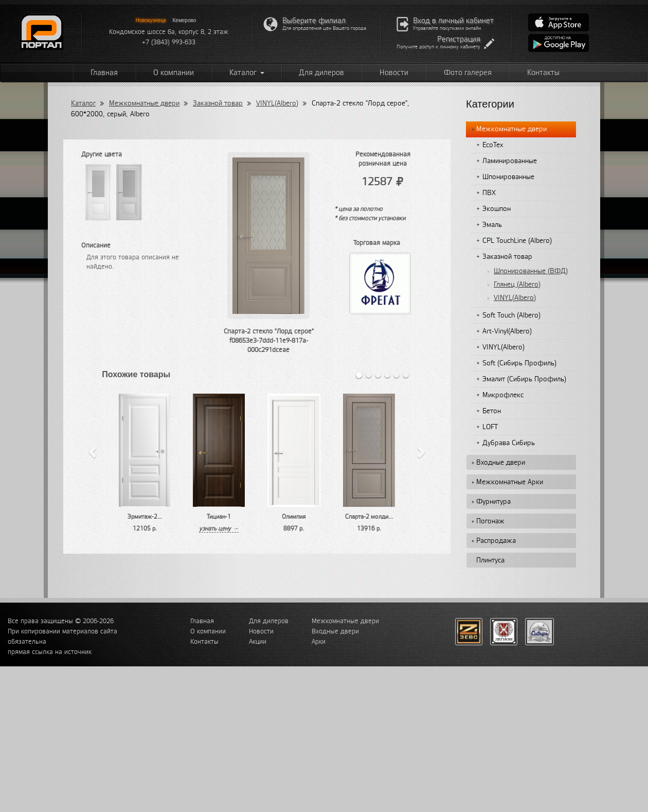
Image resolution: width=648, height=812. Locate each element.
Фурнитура (493, 502)
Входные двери (501, 463)
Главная (104, 73)
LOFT (490, 427)
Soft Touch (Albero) (511, 315)
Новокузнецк (151, 20)
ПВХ (489, 193)
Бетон (492, 411)
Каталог (247, 73)
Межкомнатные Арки (510, 482)
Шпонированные (508, 177)
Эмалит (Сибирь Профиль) (524, 379)
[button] (92, 451)
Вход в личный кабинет (453, 21)
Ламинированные (510, 161)
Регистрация (459, 39)
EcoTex (493, 145)
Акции (258, 642)
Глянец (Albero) (517, 285)
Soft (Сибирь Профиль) (519, 363)
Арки (319, 642)
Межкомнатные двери (144, 103)
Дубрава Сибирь (509, 443)
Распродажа (496, 541)
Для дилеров (321, 73)
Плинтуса (490, 560)
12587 (383, 182)
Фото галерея (468, 73)
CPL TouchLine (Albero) (517, 241)
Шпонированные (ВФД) (531, 271)
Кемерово (185, 20)
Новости (394, 73)
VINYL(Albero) (277, 103)
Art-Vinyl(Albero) (507, 331)
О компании (174, 73)
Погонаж (490, 521)
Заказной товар (218, 103)
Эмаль (492, 225)
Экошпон (497, 209)
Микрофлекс (503, 395)
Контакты (543, 73)
